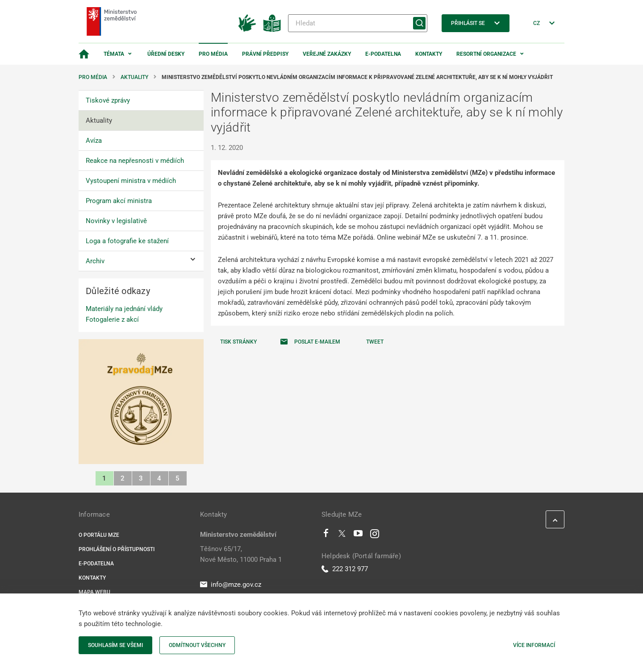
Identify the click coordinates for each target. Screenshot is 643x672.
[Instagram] (375, 535)
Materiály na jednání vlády (124, 309)
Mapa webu (94, 592)
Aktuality (134, 77)
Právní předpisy (265, 54)
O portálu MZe (99, 535)
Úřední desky (166, 54)
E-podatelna (383, 54)
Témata (114, 54)
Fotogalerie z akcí (112, 319)
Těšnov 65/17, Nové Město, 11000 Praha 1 (241, 554)
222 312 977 (345, 569)
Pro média (213, 54)
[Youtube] (358, 535)
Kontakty (429, 54)
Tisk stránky (238, 342)
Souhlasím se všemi (115, 645)
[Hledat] (358, 23)
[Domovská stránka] (84, 54)
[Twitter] (342, 535)
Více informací (534, 645)
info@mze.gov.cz (231, 585)
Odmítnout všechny (197, 645)
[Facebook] (326, 535)
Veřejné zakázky (327, 54)
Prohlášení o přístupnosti (117, 549)
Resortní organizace (486, 54)
